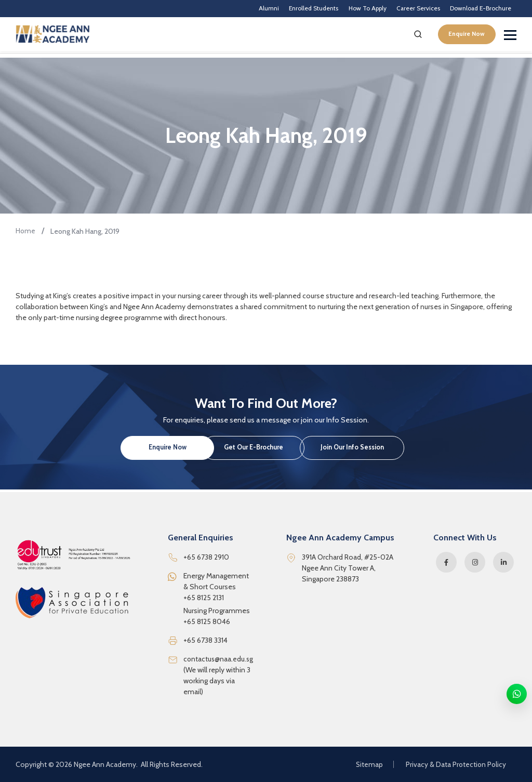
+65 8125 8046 (207, 621)
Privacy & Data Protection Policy (455, 764)
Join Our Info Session (391, 450)
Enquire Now (463, 39)
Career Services (401, 11)
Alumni (223, 11)
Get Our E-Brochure (266, 450)
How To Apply (341, 11)
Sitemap (368, 764)
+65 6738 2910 (206, 557)
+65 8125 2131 (204, 598)
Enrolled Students (276, 11)
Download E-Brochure (475, 11)
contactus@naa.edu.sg (219, 659)
